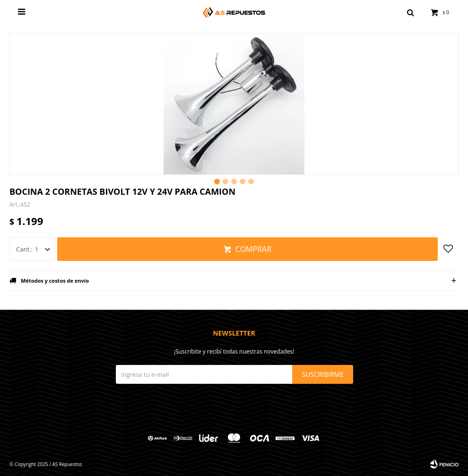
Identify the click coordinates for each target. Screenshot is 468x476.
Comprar (253, 249)
